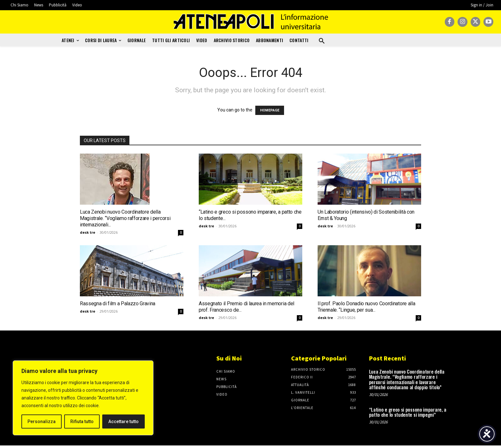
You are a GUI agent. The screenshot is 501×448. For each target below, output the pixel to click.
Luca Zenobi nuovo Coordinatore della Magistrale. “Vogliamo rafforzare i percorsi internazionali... (125, 218)
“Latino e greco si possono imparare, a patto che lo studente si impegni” (408, 412)
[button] (322, 41)
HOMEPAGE (270, 110)
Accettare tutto (123, 421)
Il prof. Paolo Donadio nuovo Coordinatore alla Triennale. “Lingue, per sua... (366, 307)
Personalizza (42, 421)
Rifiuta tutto (82, 421)
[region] (83, 398)
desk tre (88, 232)
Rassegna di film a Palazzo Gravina (118, 304)
